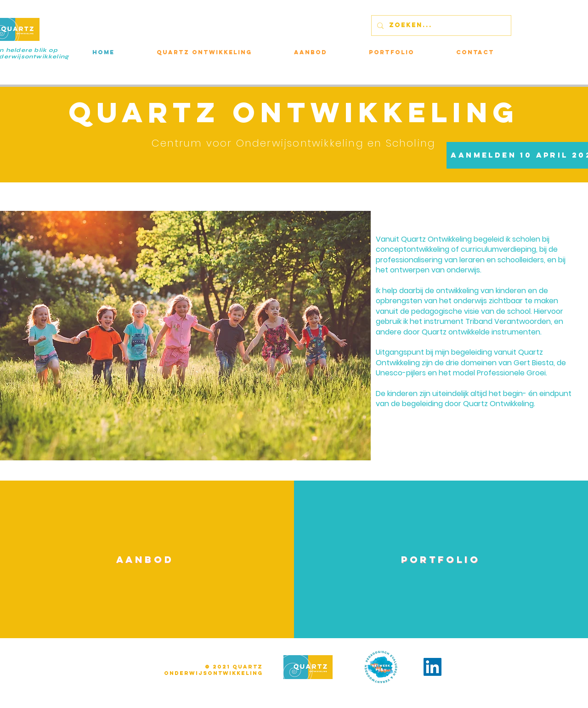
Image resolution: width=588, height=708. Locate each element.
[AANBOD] (145, 559)
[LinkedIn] (433, 667)
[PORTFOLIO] (441, 559)
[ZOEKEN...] (440, 25)
